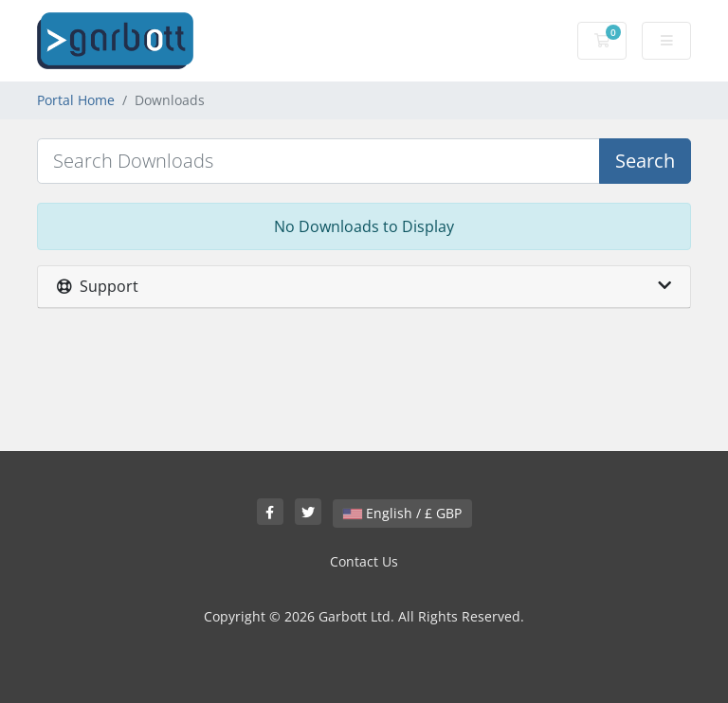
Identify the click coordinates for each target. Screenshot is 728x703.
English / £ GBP (402, 513)
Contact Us (364, 561)
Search (645, 161)
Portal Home (76, 100)
